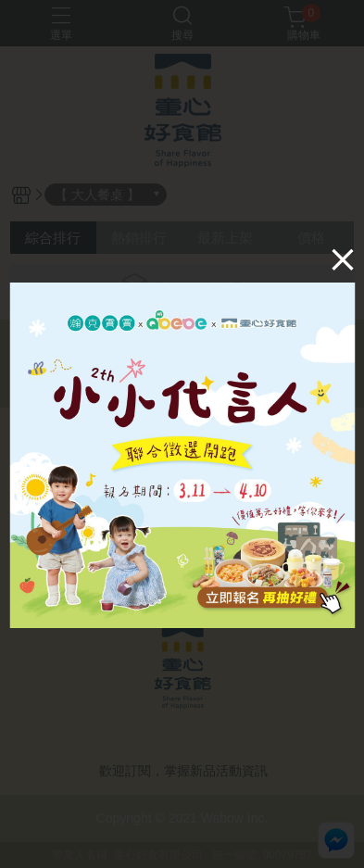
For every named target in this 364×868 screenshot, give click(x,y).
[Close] (343, 259)
